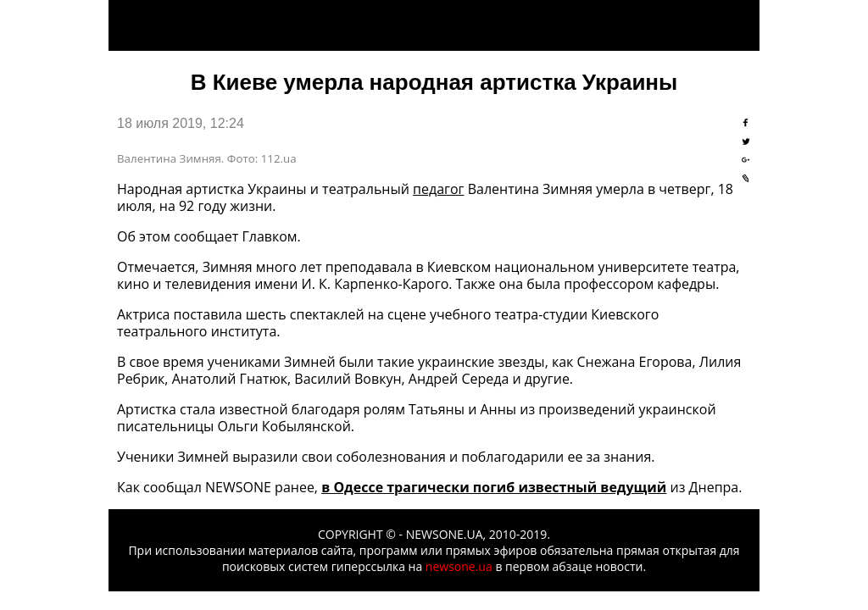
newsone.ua (459, 566)
